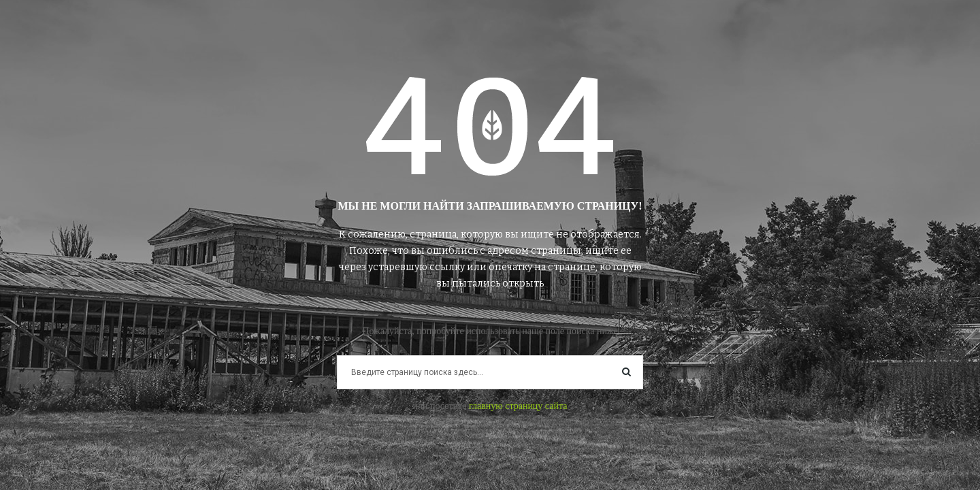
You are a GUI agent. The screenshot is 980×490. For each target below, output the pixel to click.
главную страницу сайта (518, 406)
